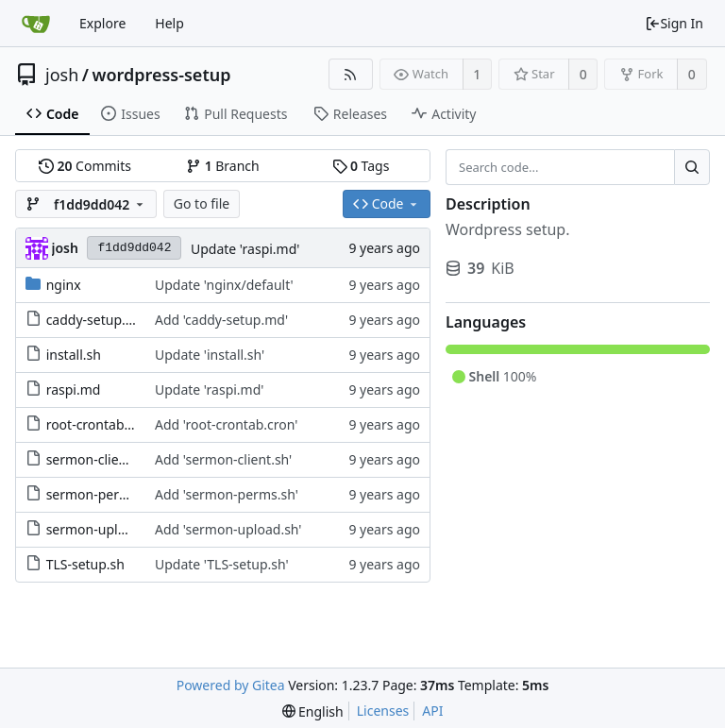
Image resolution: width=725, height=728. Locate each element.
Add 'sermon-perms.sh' (227, 494)
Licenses (383, 711)
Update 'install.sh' (210, 355)
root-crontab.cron (101, 424)
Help (169, 23)
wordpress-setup (161, 75)
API (432, 711)
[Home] (36, 24)
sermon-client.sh (98, 459)
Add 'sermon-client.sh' (223, 459)
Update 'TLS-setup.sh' (222, 564)
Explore (102, 23)
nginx (64, 285)
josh (62, 75)
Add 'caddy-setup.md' (221, 320)
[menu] (313, 711)
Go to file (202, 203)
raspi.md (74, 389)
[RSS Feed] (351, 74)
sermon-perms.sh (101, 494)
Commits (85, 166)
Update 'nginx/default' (224, 285)
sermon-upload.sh (103, 529)
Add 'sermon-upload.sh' (228, 529)
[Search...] (692, 167)
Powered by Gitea (231, 685)
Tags (361, 166)
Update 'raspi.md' (245, 249)
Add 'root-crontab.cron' (227, 424)
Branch (223, 166)
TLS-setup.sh (85, 564)
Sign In (674, 23)
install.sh (74, 355)
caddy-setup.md (96, 320)
